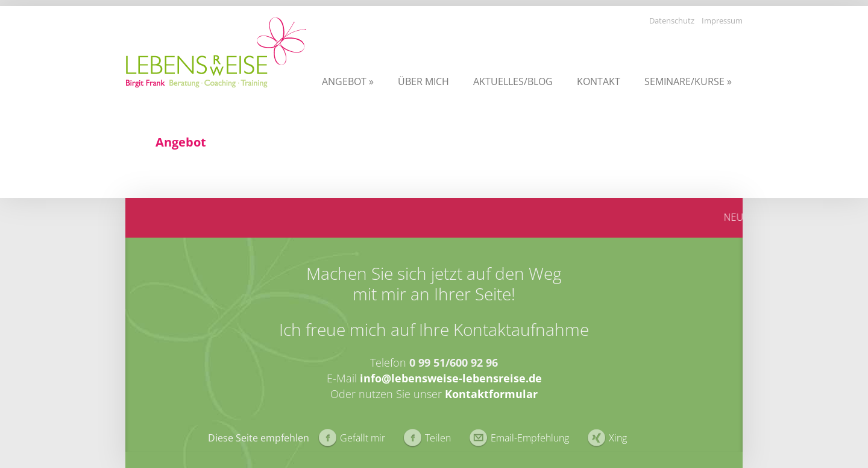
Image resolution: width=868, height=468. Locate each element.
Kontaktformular (491, 394)
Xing (618, 438)
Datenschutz (672, 21)
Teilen (438, 438)
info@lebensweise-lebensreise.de (451, 378)
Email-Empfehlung (530, 438)
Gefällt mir (363, 438)
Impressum (722, 21)
